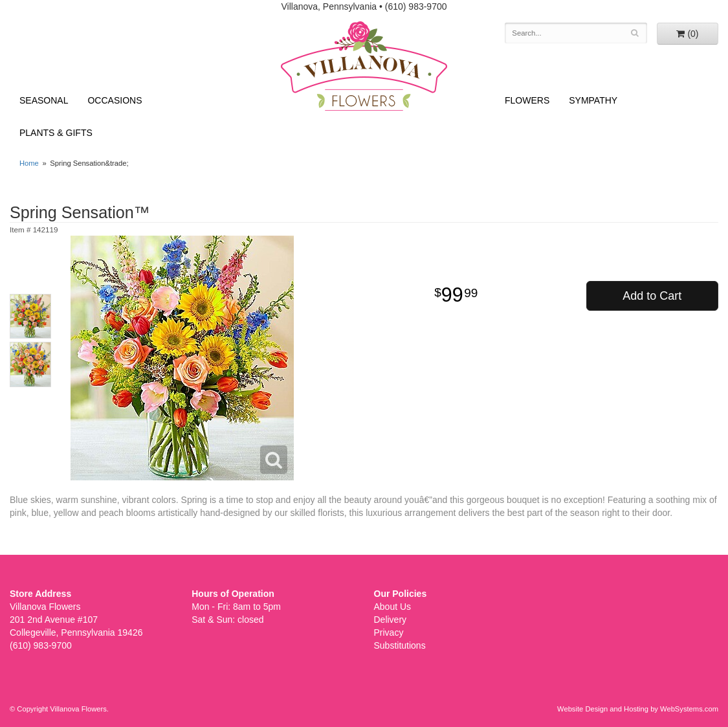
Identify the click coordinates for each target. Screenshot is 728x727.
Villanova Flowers (364, 66)
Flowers (527, 100)
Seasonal (44, 100)
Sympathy (593, 100)
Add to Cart (652, 296)
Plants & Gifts (56, 133)
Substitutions (400, 645)
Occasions (115, 100)
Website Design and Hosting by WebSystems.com (638, 709)
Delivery (391, 620)
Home (29, 163)
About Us (393, 607)
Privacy (389, 632)
